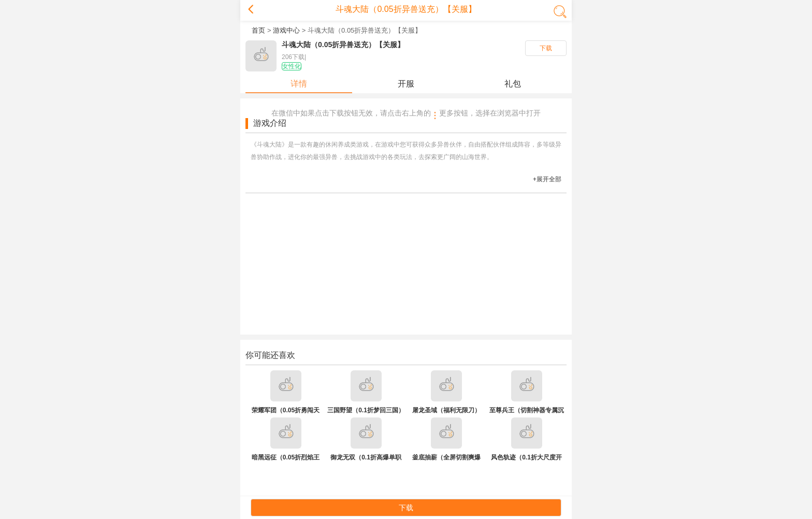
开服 (406, 84)
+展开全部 (547, 179)
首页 (258, 30)
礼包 (513, 84)
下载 (546, 48)
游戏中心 (286, 30)
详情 (299, 84)
